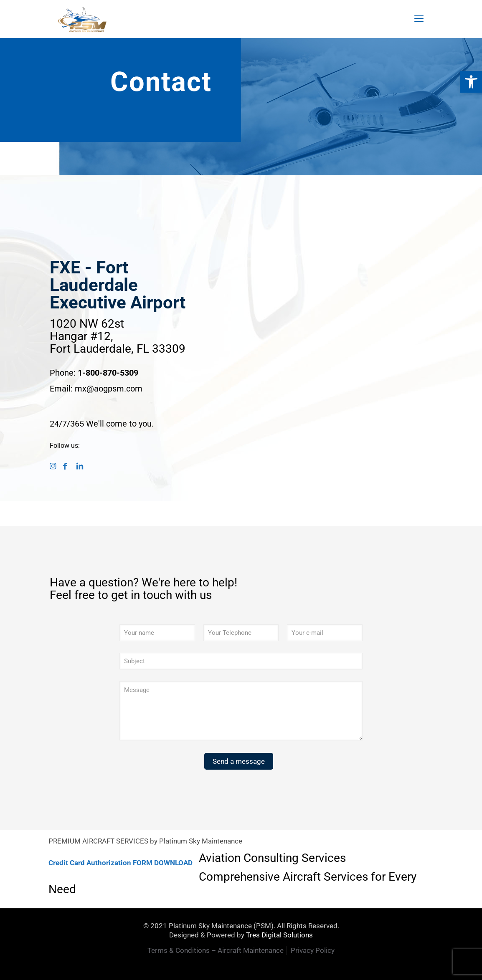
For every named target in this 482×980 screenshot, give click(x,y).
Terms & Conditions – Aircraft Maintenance (216, 950)
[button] (471, 82)
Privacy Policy (313, 950)
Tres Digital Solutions (279, 935)
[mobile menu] (419, 19)
